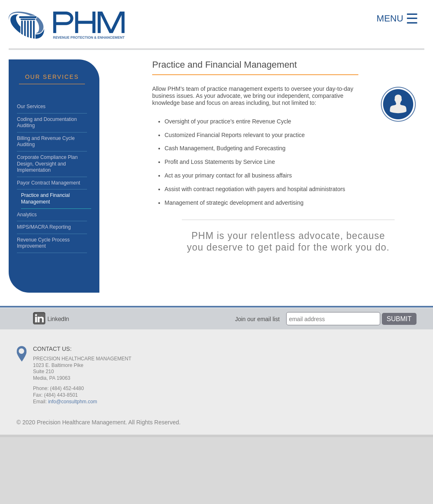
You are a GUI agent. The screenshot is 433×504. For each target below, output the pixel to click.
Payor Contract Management (48, 183)
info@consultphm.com (73, 402)
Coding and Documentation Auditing (47, 123)
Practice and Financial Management (45, 199)
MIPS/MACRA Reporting (44, 227)
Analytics (27, 215)
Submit (399, 319)
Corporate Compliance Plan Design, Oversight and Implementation (47, 164)
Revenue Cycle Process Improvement (43, 243)
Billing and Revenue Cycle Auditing (46, 142)
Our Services (31, 106)
